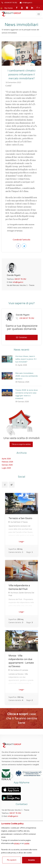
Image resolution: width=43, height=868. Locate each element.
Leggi (22, 542)
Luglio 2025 (6, 468)
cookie (27, 843)
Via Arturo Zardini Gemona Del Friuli (21, 594)
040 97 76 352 (20, 279)
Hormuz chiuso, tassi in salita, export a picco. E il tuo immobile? (26, 359)
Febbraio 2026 (7, 462)
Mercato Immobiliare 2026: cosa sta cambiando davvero (27, 376)
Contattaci (22, 337)
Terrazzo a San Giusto (20, 518)
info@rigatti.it (27, 3)
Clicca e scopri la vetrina (21, 444)
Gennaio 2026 (7, 465)
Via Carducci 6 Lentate (19, 670)
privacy (17, 843)
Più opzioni (12, 860)
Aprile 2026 (6, 459)
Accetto (31, 860)
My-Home (9, 8)
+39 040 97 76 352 (11, 3)
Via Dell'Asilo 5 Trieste (19, 522)
